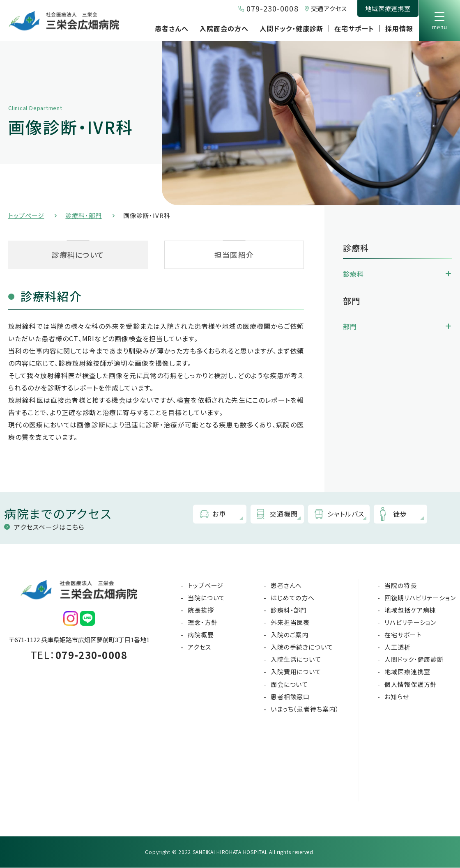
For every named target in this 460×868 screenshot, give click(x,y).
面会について (289, 684)
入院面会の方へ (224, 28)
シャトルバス (346, 514)
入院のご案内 (290, 635)
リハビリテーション (410, 623)
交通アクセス (329, 8)
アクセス (199, 647)
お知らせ (397, 697)
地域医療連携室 (388, 8)
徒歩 (400, 514)
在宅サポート (354, 28)
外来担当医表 (290, 623)
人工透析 (398, 647)
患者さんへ (172, 28)
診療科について (78, 255)
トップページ (26, 215)
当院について (206, 598)
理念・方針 (203, 623)
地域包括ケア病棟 (410, 610)
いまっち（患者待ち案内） (305, 709)
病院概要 (201, 635)
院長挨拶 (201, 610)
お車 (220, 514)
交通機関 (284, 514)
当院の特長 (401, 585)
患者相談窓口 (290, 697)
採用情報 (399, 28)
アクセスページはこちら (49, 527)
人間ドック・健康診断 (292, 28)
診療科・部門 (83, 215)
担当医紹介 (234, 255)
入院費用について (296, 672)
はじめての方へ (293, 598)
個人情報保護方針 (411, 684)
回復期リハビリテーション (420, 598)
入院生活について (296, 660)
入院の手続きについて (302, 647)
